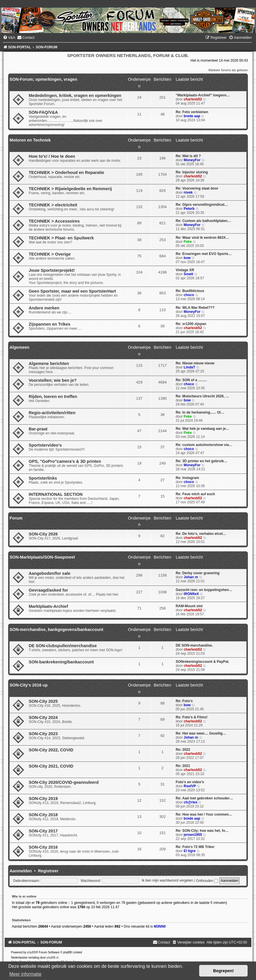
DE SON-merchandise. (194, 645)
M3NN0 (160, 926)
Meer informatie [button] (25, 974)
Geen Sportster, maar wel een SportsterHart (72, 291)
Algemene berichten (49, 364)
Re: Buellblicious (190, 291)
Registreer (48, 871)
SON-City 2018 (43, 815)
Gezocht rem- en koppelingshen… (204, 590)
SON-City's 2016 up (29, 685)
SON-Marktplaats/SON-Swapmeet (42, 557)
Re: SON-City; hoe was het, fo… (202, 831)
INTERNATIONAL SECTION (56, 494)
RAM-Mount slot (189, 606)
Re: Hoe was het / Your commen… (204, 814)
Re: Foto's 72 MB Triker (195, 847)
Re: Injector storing (192, 172)
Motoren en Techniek (30, 140)
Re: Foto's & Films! (192, 717)
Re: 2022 (183, 750)
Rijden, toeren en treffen (53, 397)
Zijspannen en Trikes (50, 324)
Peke (188, 242)
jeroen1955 (193, 835)
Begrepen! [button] (223, 971)
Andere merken (44, 308)
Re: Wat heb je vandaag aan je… (203, 429)
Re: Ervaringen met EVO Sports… (204, 254)
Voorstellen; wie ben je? (53, 380)
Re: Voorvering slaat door (197, 188)
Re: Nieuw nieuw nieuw (195, 363)
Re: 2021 (183, 766)
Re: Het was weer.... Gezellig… (201, 733)
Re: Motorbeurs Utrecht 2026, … (202, 396)
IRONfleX (191, 594)
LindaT (190, 367)
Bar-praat (38, 429)
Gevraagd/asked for (48, 590)
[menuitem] (9, 38)
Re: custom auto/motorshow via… (204, 445)
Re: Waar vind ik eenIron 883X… (202, 238)
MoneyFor (192, 160)
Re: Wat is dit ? (188, 156)
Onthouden (207, 881)
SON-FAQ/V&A (43, 112)
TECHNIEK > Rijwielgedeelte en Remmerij (70, 189)
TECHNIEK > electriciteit (53, 205)
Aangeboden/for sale (50, 573)
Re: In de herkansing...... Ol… (200, 412)
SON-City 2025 (43, 701)
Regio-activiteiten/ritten (52, 413)
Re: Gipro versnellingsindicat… (202, 205)
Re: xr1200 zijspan (191, 324)
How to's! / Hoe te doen (52, 156)
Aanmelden (21, 871)
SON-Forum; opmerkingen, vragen (43, 79)
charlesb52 (193, 99)
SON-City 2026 (43, 534)
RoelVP (190, 786)
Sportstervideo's (45, 445)
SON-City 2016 (43, 847)
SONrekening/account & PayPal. (203, 662)
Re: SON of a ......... (191, 380)
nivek (188, 192)
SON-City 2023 (43, 734)
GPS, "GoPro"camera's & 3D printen (65, 461)
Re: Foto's (184, 701)
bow (187, 258)
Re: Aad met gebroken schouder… (204, 798)
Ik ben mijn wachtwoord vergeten (167, 881)
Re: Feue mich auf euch (195, 494)
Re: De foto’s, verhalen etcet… (201, 534)
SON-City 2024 (43, 717)
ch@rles (191, 802)
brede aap (192, 116)
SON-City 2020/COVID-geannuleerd (64, 782)
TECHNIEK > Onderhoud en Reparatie (66, 172)
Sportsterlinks (43, 478)
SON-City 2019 (43, 799)
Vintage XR (185, 270)
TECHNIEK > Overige (50, 254)
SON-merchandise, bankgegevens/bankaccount (56, 630)
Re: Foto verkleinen (192, 112)
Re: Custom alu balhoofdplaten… (203, 221)
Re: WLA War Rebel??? (195, 308)
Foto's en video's (190, 782)
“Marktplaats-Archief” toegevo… (203, 95)
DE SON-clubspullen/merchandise (63, 646)
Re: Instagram (187, 478)
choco (189, 295)
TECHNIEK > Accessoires (54, 221)
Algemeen (19, 347)
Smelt (189, 274)
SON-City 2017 (43, 831)
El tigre (190, 851)
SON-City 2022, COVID (51, 750)
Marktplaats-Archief (48, 606)
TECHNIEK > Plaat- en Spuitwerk (61, 238)
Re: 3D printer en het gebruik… (201, 461)
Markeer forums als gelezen (228, 70)
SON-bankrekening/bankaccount (61, 662)
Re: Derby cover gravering (198, 573)
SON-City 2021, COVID (51, 766)
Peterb (189, 209)
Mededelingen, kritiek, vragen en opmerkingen (75, 96)
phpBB (32, 952)
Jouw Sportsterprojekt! (52, 270)
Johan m (191, 577)
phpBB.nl (53, 958)
